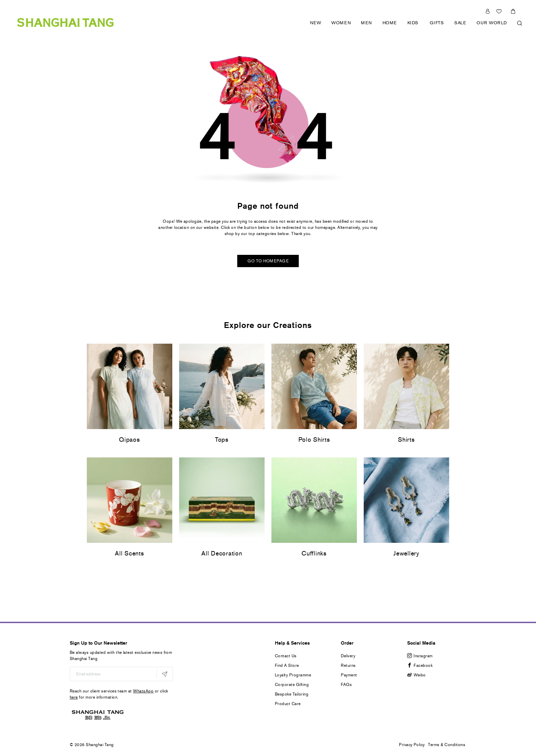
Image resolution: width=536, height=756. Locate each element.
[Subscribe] (165, 674)
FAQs (346, 685)
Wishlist (500, 11)
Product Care (288, 704)
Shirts (406, 440)
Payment (349, 675)
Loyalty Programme (293, 675)
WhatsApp (143, 691)
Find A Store (287, 665)
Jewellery (406, 553)
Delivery (348, 656)
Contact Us (286, 656)
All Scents (129, 553)
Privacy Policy (412, 745)
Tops (222, 440)
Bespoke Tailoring (292, 694)
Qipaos (129, 440)
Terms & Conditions (447, 745)
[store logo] (65, 17)
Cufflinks (314, 553)
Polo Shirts (314, 440)
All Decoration (222, 553)
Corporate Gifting (292, 685)
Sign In (488, 11)
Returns (348, 665)
